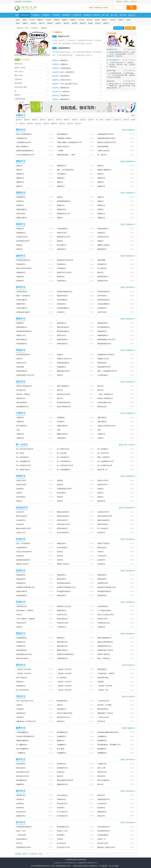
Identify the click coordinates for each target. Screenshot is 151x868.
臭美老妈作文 (21, 686)
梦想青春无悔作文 (63, 331)
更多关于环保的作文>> (128, 602)
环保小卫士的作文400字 (106, 615)
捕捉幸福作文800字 (63, 371)
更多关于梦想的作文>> (128, 634)
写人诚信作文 (102, 268)
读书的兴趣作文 (22, 308)
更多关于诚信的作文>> (128, 256)
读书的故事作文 (62, 300)
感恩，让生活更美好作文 (65, 170)
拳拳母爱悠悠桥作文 (64, 201)
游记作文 (70, 124)
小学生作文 (133, 2)
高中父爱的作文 (22, 426)
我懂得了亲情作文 (104, 245)
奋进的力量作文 (22, 591)
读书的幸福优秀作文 (23, 355)
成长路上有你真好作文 (24, 386)
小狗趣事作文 (62, 745)
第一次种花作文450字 (24, 465)
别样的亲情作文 (103, 229)
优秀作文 (121, 20)
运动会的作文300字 (63, 524)
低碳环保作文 (62, 611)
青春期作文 (20, 323)
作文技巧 (113, 20)
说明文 (129, 20)
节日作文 (49, 20)
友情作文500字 (64, 36)
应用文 (25, 20)
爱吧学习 (25, 854)
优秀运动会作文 (103, 524)
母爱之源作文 (21, 214)
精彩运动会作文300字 (105, 516)
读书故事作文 (102, 308)
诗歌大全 (42, 23)
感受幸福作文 (102, 363)
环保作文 (22, 124)
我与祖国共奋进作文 (64, 583)
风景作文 (34, 23)
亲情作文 (43, 120)
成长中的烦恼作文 (63, 386)
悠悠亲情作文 (62, 249)
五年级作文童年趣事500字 (25, 736)
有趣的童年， (21, 784)
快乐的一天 (101, 839)
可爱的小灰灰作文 (104, 151)
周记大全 (90, 20)
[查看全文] (89, 44)
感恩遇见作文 (62, 166)
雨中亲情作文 (62, 245)
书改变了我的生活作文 (65, 713)
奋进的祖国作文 (22, 596)
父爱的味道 (61, 418)
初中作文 (126, 2)
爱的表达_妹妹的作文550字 (107, 142)
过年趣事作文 (102, 736)
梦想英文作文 (21, 642)
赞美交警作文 (102, 669)
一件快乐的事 (21, 835)
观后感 (90, 23)
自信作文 (126, 120)
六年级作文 (87, 15)
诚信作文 (51, 120)
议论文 (18, 23)
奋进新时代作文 (103, 583)
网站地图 (73, 860)
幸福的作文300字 (103, 359)
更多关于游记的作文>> (128, 791)
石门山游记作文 (62, 812)
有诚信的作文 (21, 272)
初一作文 (106, 15)
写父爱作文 (61, 422)
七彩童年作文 (102, 764)
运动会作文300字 (103, 512)
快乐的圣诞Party (22, 839)
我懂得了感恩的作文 (104, 170)
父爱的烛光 (18, 79)
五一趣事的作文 (22, 745)
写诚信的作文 (21, 264)
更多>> (134, 115)
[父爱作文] (56, 64)
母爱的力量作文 (22, 218)
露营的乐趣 (18, 64)
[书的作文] (56, 84)
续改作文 (105, 20)
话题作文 (106, 23)
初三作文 (123, 15)
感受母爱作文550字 (63, 214)
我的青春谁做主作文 (104, 344)
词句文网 (69, 863)
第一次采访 (20, 453)
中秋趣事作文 (62, 753)
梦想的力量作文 (62, 650)
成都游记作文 (21, 816)
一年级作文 (35, 15)
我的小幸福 (18, 75)
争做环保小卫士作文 (64, 606)
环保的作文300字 (63, 623)
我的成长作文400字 (63, 394)
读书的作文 (61, 312)
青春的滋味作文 (22, 327)
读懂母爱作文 (21, 197)
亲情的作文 (20, 229)
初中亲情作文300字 (23, 241)
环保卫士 (19, 615)
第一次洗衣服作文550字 (106, 461)
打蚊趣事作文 (62, 736)
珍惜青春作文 (102, 331)
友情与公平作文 (66, 80)
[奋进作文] (56, 99)
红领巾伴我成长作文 (64, 407)
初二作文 (114, 15)
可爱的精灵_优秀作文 (64, 138)
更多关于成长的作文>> (128, 382)
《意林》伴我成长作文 (105, 394)
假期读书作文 (21, 304)
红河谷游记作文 (62, 816)
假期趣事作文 (102, 753)
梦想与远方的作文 (23, 658)
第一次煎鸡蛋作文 (23, 457)
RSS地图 (68, 860)
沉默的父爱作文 (62, 426)
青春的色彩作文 (103, 323)
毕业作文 (98, 23)
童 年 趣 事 (61, 749)
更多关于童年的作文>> (128, 760)
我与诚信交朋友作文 (23, 260)
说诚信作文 (20, 277)
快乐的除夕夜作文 (104, 831)
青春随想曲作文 (103, 335)
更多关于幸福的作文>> (128, 350)
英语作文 (83, 23)
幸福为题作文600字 (104, 367)
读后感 (97, 20)
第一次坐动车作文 (63, 457)
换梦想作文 (64, 60)
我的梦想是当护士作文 (24, 654)
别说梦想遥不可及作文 (105, 650)
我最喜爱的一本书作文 (105, 713)
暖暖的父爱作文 (62, 434)
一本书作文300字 (103, 701)
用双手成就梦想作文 (104, 638)
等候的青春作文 (22, 344)
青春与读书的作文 (63, 327)
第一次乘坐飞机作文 (23, 470)
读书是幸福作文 (66, 68)
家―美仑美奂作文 (23, 690)
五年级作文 (77, 15)
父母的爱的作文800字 (24, 142)
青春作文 (67, 120)
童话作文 (66, 23)
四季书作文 (61, 721)
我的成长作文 (21, 398)
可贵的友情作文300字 (64, 489)
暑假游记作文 (65, 88)
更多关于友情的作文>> (128, 476)
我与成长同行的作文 (64, 403)
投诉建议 (131, 28)
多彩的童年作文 (62, 768)
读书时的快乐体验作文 (24, 827)
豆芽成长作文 (21, 390)
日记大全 (81, 20)
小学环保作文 (62, 627)
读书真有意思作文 (104, 292)
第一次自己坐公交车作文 (25, 449)
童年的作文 (101, 776)
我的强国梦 (18, 83)
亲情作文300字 (62, 233)
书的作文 (46, 124)
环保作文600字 (21, 623)
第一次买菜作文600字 (105, 465)
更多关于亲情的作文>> (128, 224)
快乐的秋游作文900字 (24, 847)
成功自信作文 (102, 548)
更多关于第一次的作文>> (128, 445)
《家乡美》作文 (103, 690)
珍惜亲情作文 (21, 233)
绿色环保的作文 (103, 606)
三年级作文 (56, 15)
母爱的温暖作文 (22, 210)
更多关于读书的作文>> (128, 287)
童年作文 (62, 124)
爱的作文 (19, 120)
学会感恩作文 (62, 174)
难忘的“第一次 (102, 470)
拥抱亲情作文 (102, 249)
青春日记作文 (62, 335)
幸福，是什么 (19, 72)
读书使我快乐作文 (63, 827)
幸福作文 (75, 120)
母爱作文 (35, 120)
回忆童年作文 (65, 95)
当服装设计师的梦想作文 (65, 654)
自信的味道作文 (22, 548)
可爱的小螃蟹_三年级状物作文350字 (69, 142)
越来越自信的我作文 (23, 560)
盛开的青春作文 (22, 340)
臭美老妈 (101, 682)
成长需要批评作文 (23, 407)
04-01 (101, 60)
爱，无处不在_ (102, 155)
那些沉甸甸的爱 (103, 147)
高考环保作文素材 (21, 87)
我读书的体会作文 (104, 300)
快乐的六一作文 (62, 831)
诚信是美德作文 (103, 277)
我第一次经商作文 (104, 457)
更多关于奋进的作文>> (128, 571)
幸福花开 (60, 355)
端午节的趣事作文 (23, 749)
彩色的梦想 (121, 83)
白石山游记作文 (62, 795)
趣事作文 (54, 124)
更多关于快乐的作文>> (128, 823)
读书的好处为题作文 (23, 312)
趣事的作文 (61, 741)
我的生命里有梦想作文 (105, 642)
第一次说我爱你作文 (23, 461)
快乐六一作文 (21, 831)
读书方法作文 (102, 312)
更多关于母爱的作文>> (128, 193)
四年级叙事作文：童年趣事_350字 (109, 745)
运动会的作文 (21, 520)
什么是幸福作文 (103, 375)
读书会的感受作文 (104, 304)
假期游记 (18, 95)
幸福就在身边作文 (63, 363)
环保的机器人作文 (104, 623)
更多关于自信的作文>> (128, 539)
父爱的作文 (64, 64)
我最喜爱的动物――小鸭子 (66, 155)
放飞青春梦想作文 (104, 327)
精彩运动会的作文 (63, 512)
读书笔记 (75, 23)
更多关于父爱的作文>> (128, 413)
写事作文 (57, 20)
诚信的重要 (101, 260)
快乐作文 (78, 124)
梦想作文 (30, 124)
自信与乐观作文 (62, 548)
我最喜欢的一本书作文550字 (26, 721)
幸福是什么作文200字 (64, 359)
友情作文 (108, 120)
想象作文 (73, 20)
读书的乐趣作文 (22, 300)
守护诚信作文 (62, 268)
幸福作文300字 (21, 363)
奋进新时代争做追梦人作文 (26, 587)
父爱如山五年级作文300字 (106, 426)
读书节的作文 (102, 296)
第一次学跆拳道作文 (64, 461)
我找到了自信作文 (104, 543)
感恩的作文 (20, 174)
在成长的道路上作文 (104, 403)
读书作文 (59, 120)
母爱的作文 (20, 205)
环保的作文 (101, 627)
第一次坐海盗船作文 (64, 470)
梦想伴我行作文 (62, 642)
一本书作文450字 (103, 717)
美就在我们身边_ (103, 678)
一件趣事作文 (21, 753)
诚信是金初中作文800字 (65, 260)
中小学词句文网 (26, 2)
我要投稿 (120, 28)
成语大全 (119, 2)
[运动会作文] (57, 92)
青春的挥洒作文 (62, 340)
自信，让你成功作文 (67, 72)
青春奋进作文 (65, 99)
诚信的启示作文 (103, 281)
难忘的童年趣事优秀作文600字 (108, 732)
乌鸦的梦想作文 (64, 48)
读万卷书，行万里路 (104, 705)
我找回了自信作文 (23, 564)
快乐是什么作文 (103, 843)
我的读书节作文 (62, 296)
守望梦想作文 (21, 646)
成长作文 (83, 120)
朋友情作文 (20, 489)
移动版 (84, 860)
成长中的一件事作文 (23, 394)
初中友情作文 (62, 493)
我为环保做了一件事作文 (25, 611)
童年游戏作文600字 (23, 772)
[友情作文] (56, 80)
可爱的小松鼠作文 (63, 147)
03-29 (101, 99)
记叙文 (18, 20)
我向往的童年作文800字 (65, 780)
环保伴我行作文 (22, 606)
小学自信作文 (102, 556)
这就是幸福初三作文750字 (25, 375)
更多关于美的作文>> (129, 665)
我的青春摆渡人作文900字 (106, 340)
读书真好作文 (62, 304)
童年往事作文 (65, 76)
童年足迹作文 (21, 768)
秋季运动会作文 (62, 528)
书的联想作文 (62, 709)
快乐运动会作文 (62, 520)
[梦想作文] (56, 60)
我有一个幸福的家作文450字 (107, 371)
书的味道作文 (21, 713)
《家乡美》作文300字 (24, 669)
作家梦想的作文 (62, 658)
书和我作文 (20, 717)
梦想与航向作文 (62, 646)
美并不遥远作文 (22, 678)
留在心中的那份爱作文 (24, 134)
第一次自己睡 (62, 453)
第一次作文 (100, 120)
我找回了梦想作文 (104, 654)
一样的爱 (60, 151)
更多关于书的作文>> (129, 697)
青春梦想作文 (62, 323)
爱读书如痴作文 (62, 134)
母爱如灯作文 (62, 210)
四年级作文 (67, 15)
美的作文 (38, 124)
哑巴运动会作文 (22, 516)
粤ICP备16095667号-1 (91, 863)
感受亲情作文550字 (63, 237)
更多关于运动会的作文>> (128, 508)
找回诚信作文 (102, 264)
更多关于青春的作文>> (128, 319)
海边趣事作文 (102, 749)
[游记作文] (56, 88)
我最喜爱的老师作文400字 (106, 138)
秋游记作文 (101, 795)
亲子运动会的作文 (63, 533)
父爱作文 (91, 120)
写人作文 (32, 20)
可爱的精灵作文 (22, 138)
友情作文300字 (21, 485)
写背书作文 (101, 721)
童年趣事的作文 (62, 732)
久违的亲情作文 (62, 229)
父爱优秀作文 (62, 438)
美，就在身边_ (62, 678)
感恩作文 (27, 120)
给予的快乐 (61, 835)
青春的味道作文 (62, 344)
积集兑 (40, 854)
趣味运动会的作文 (104, 520)
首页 (17, 15)
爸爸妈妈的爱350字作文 (106, 134)
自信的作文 (20, 556)
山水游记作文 (102, 804)
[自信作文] (56, 72)
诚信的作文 (61, 277)
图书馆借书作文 (62, 701)
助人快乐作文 (62, 843)
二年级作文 (46, 15)
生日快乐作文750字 (63, 847)
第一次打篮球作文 (121, 61)
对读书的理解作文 (63, 308)
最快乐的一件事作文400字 (106, 847)
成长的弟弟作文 (22, 403)
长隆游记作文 (62, 799)
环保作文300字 (62, 615)
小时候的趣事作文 (23, 732)
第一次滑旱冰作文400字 (65, 465)
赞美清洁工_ (21, 682)
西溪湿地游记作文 (104, 799)
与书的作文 (20, 709)
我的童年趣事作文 (23, 741)
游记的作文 (20, 799)
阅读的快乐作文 (121, 50)
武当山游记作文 (62, 804)
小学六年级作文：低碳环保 (26, 619)
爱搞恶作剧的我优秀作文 (25, 151)
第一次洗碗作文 (103, 449)
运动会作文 (66, 92)
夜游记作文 (101, 816)
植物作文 (40, 20)
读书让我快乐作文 (104, 827)
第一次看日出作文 (63, 449)
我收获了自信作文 (63, 564)
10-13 (48, 64)
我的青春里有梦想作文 (24, 331)
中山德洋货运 (33, 854)
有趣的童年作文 (62, 784)
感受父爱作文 (102, 418)
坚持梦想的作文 (22, 650)
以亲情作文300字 (22, 237)
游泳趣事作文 (102, 741)
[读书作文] (56, 68)
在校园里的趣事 (20, 99)
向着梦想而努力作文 (104, 646)
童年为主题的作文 (104, 780)
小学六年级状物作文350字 (25, 155)
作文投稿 (79, 860)
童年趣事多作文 (22, 780)
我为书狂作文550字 (63, 717)
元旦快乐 (60, 839)
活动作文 (58, 23)
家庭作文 (65, 20)
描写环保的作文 (62, 619)
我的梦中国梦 (121, 72)
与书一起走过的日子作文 (69, 84)
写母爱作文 (20, 201)
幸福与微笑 (20, 367)
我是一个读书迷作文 (23, 296)
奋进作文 (21, 570)
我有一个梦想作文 (104, 658)
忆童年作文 (61, 772)
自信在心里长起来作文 (24, 552)
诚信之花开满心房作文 (24, 268)
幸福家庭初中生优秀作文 (106, 355)
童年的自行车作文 (23, 776)
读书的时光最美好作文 (65, 292)
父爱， (19, 430)
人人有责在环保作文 (104, 611)
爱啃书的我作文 (103, 709)
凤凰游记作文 (102, 812)
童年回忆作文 (102, 772)
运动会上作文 (21, 533)
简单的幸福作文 (22, 371)
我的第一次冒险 (20, 68)
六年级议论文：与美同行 (106, 673)
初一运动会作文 (103, 528)
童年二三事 (101, 768)
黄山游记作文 (21, 812)
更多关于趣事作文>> (129, 728)
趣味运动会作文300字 (24, 528)
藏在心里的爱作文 (23, 147)
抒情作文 (50, 23)
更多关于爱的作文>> (129, 130)
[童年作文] (56, 76)
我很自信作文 (62, 543)
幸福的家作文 (62, 367)
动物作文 (25, 23)
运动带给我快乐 (103, 835)
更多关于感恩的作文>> (128, 161)
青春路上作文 (21, 335)
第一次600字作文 (103, 453)
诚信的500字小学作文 (64, 272)
